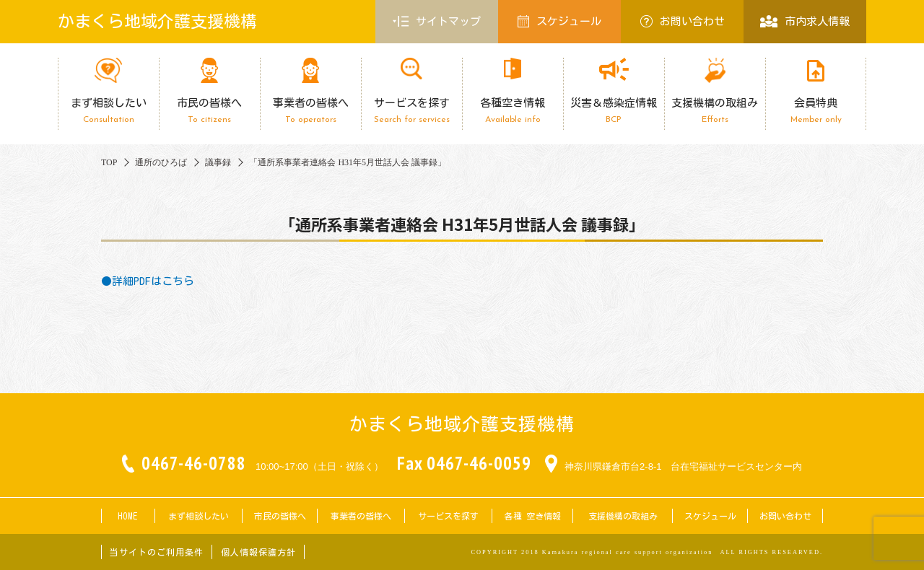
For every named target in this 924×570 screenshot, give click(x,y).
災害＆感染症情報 (614, 111)
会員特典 (816, 111)
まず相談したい (108, 111)
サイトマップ (437, 22)
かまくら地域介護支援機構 (157, 21)
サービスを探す (411, 111)
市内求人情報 (805, 21)
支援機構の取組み (715, 111)
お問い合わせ (683, 21)
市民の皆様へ (209, 111)
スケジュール (559, 21)
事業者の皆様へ (310, 111)
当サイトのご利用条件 (157, 552)
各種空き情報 (513, 111)
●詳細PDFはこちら (148, 281)
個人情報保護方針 (258, 552)
